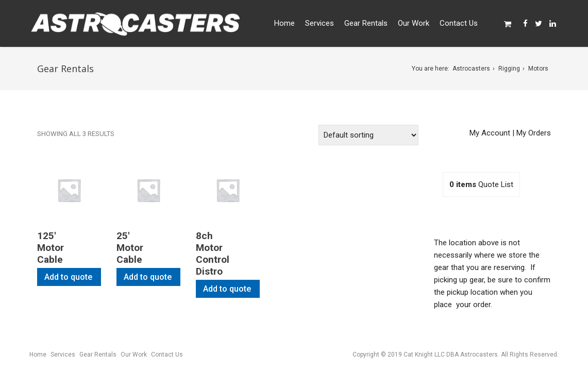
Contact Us (459, 23)
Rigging (509, 69)
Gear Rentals (366, 23)
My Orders (534, 133)
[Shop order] (368, 135)
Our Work (414, 23)
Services (320, 23)
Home (284, 23)
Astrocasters (471, 69)
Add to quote (68, 277)
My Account (490, 133)
